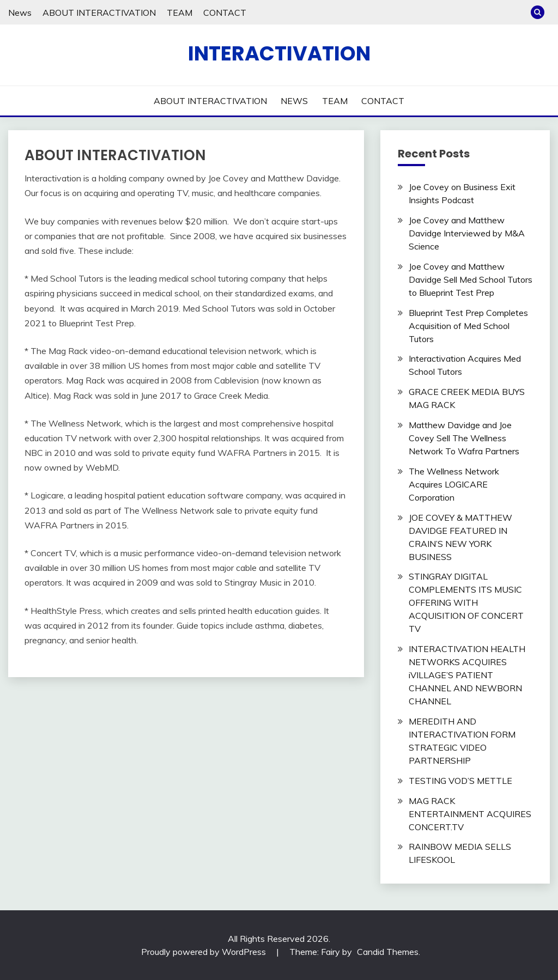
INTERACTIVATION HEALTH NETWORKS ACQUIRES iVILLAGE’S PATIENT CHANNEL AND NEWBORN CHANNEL (467, 675)
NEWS (294, 101)
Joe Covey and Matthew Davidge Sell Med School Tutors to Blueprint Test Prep (471, 279)
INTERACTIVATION (279, 53)
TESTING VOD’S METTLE (460, 781)
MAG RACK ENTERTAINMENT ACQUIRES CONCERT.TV (470, 814)
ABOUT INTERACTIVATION (99, 13)
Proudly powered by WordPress (205, 952)
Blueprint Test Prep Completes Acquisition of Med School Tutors (468, 326)
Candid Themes (388, 952)
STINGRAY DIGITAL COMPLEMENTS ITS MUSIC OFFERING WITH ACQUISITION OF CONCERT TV (466, 602)
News (20, 13)
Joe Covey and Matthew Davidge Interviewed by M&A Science (467, 233)
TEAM (180, 13)
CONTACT (225, 13)
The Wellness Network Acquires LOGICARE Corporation (454, 484)
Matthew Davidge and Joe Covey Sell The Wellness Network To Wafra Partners (464, 438)
